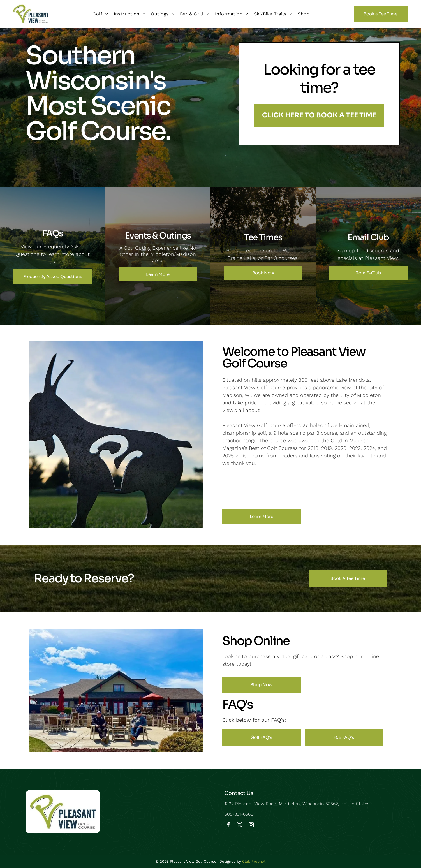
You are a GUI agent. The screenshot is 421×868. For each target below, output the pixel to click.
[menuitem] (100, 14)
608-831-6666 (239, 814)
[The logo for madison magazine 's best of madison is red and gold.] (264, 488)
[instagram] (251, 826)
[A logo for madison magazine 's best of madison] (346, 488)
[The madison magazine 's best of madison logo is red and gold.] (291, 488)
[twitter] (240, 826)
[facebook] (228, 826)
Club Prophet (254, 861)
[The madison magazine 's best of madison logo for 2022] (318, 488)
